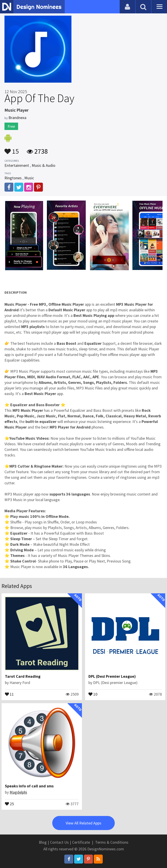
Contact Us (59, 842)
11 (9, 694)
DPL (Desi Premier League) (112, 676)
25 (9, 803)
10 (93, 694)
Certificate (81, 842)
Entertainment (17, 165)
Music (29, 178)
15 (12, 149)
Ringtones (13, 178)
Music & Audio (44, 165)
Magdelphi (18, 792)
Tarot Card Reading (23, 676)
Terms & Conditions (112, 842)
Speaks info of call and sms (29, 786)
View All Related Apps (83, 823)
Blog (43, 842)
